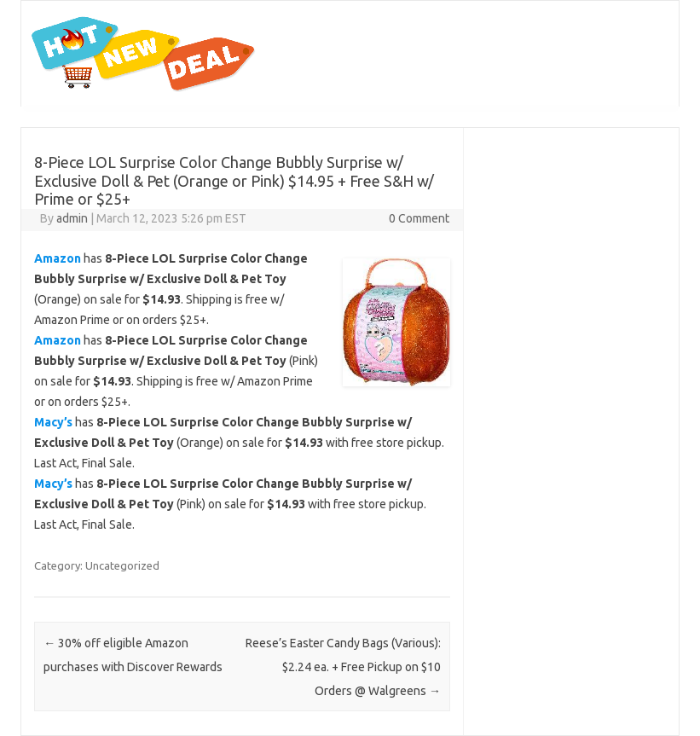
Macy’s (53, 422)
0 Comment (419, 218)
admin (72, 218)
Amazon (58, 258)
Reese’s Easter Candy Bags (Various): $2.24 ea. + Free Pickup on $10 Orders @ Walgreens (343, 667)
